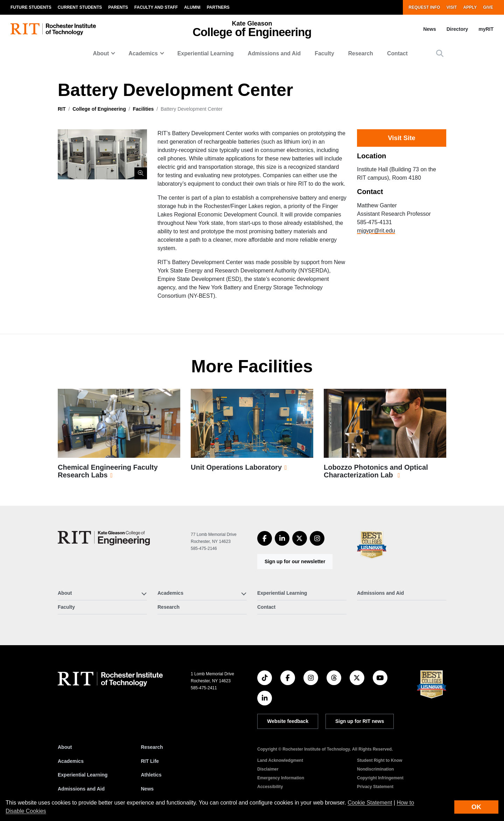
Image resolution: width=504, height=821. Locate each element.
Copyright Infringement (380, 778)
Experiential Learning (206, 53)
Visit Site (401, 138)
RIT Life (150, 761)
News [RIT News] (148, 789)
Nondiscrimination (375, 769)
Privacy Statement (375, 787)
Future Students (31, 7)
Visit (451, 7)
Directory (457, 29)
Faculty (324, 53)
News (430, 29)
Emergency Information (281, 778)
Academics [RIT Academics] (71, 761)
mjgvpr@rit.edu (376, 231)
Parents (118, 7)
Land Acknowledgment (280, 760)
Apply (470, 7)
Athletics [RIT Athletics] (151, 775)
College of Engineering (99, 109)
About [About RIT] (65, 747)
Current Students (80, 7)
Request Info (424, 7)
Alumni (192, 7)
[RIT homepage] (53, 29)
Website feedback (288, 721)
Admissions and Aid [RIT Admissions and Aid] (81, 789)
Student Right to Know (380, 760)
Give (488, 7)
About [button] (101, 53)
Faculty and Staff (156, 7)
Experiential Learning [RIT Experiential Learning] (83, 775)
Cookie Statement (370, 803)
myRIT (486, 29)
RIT (62, 109)
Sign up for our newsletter (295, 561)
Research (361, 53)
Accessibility (270, 787)
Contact (397, 53)
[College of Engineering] (104, 538)
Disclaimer (268, 769)
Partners (218, 7)
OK (476, 807)
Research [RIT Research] (152, 747)
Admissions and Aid (274, 53)
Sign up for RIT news (360, 721)
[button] (440, 53)
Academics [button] (143, 53)
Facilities (143, 109)
